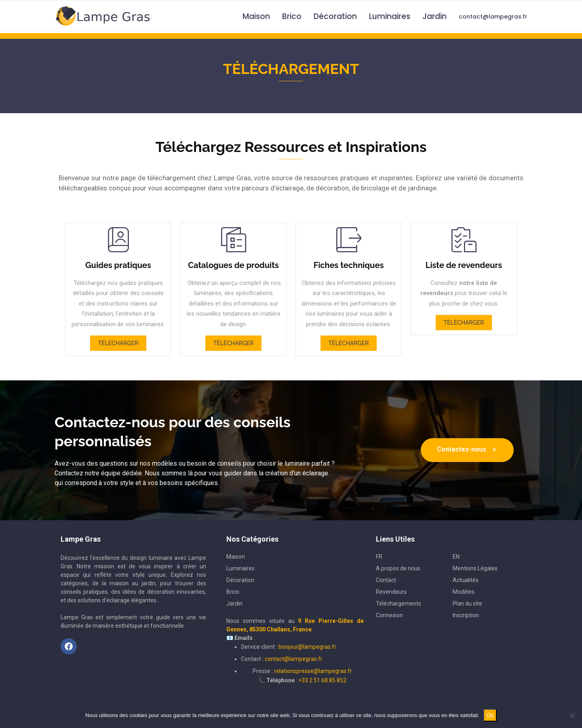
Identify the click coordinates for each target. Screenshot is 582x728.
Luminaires (390, 16)
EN (456, 557)
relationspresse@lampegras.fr (313, 671)
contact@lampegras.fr (493, 17)
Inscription (466, 615)
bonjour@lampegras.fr (307, 647)
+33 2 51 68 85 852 (322, 680)
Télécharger (118, 343)
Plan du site (467, 604)
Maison (256, 16)
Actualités (466, 580)
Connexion (389, 615)
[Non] (572, 715)
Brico (292, 16)
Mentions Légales (475, 568)
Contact (386, 580)
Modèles (464, 592)
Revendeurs (391, 592)
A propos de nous (398, 568)
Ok (490, 715)
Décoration (335, 16)
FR (379, 557)
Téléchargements (399, 604)
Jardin (434, 16)
